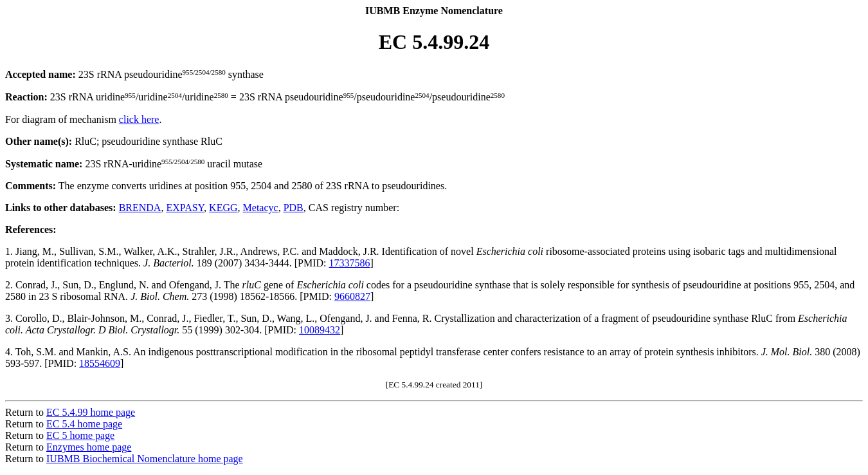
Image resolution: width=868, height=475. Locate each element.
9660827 (352, 296)
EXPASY (185, 208)
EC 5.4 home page (84, 424)
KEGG (223, 208)
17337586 (349, 263)
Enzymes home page (89, 447)
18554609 (100, 363)
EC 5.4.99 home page (91, 412)
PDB (294, 208)
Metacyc (261, 208)
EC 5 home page (80, 435)
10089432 (320, 330)
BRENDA (140, 208)
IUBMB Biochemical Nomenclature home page (145, 459)
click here (139, 119)
